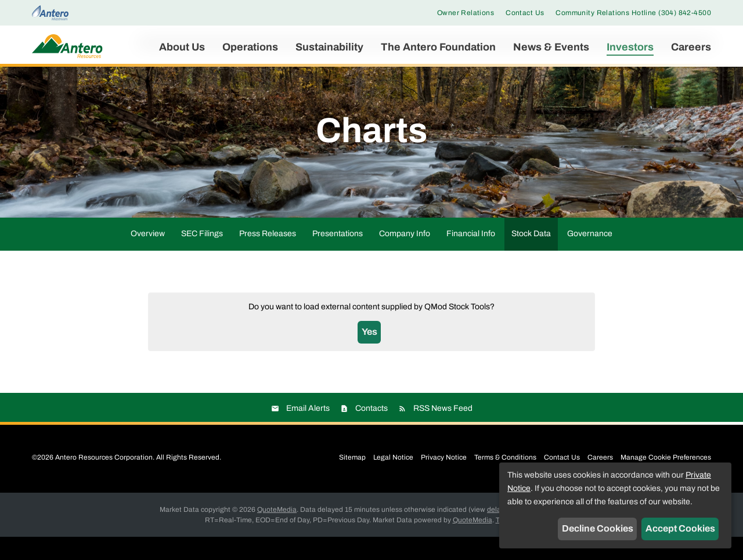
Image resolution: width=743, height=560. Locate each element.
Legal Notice (393, 480)
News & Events (551, 47)
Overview (148, 257)
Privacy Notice (444, 480)
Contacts (371, 431)
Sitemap (352, 480)
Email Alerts (308, 431)
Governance (590, 257)
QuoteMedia (277, 533)
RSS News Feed (443, 431)
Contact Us (525, 13)
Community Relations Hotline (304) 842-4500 (633, 13)
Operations (250, 47)
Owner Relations (466, 13)
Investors (630, 47)
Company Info (405, 257)
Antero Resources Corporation (104, 480)
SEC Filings (202, 257)
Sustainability (329, 47)
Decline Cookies (598, 528)
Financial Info (471, 257)
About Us (182, 47)
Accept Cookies (680, 528)
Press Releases (268, 257)
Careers (691, 47)
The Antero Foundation (438, 47)
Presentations (338, 257)
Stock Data (531, 257)
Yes (369, 355)
